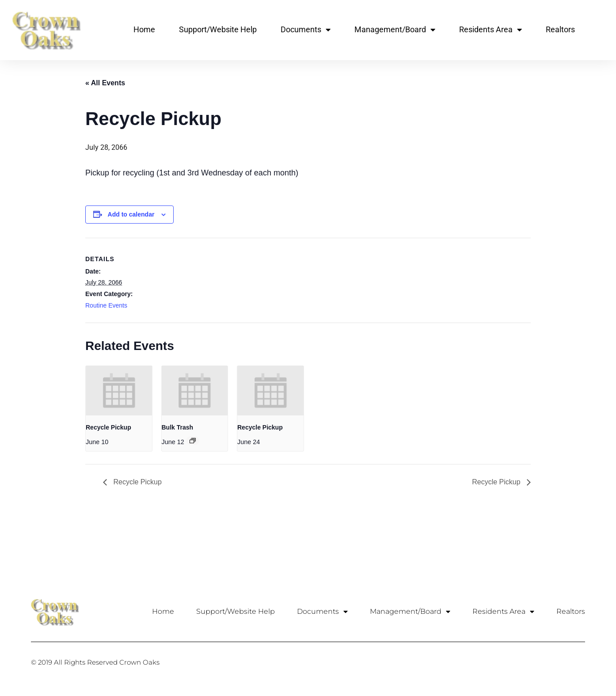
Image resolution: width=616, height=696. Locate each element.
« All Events (105, 83)
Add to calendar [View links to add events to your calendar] (131, 214)
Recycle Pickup (108, 427)
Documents (306, 30)
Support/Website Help (218, 29)
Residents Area (491, 30)
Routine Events (106, 305)
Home (144, 29)
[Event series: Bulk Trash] (193, 441)
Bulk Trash (178, 427)
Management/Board (395, 30)
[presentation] (119, 391)
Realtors (560, 29)
